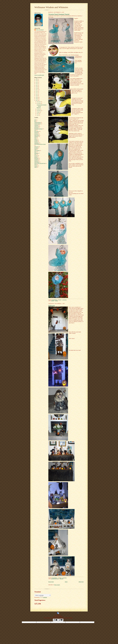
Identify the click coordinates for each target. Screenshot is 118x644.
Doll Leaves (37, 135)
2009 (37, 97)
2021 (37, 85)
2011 (37, 94)
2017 (37, 90)
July (38, 114)
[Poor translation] (61, 620)
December (39, 102)
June (38, 115)
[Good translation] (55, 620)
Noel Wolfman (40, 30)
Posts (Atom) (57, 585)
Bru (35, 121)
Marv (35, 152)
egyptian (36, 140)
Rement (36, 157)
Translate (43, 597)
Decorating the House (38, 129)
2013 (37, 91)
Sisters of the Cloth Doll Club (40, 163)
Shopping (36, 161)
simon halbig (37, 162)
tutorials (36, 166)
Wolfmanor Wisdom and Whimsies (51, 7)
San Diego (36, 159)
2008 (37, 99)
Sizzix (36, 165)
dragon (36, 139)
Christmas (36, 125)
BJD (35, 120)
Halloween (39, 108)
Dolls (35, 138)
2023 (37, 82)
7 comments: (64, 300)
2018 (37, 88)
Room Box (36, 158)
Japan (35, 149)
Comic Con (37, 126)
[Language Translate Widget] (43, 595)
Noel (35, 154)
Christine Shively (38, 124)
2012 (37, 93)
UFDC (36, 167)
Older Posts (81, 582)
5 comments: (64, 578)
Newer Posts (51, 582)
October (39, 109)
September (39, 111)
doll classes (37, 131)
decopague (36, 128)
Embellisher (37, 143)
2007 (37, 100)
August (38, 112)
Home (66, 582)
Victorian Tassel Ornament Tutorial (59, 14)
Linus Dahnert (37, 150)
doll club (36, 133)
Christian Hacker (38, 122)
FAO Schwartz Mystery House (40, 144)
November (39, 103)
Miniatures (36, 153)
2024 (37, 81)
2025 (37, 79)
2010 (37, 96)
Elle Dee (36, 142)
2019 (37, 87)
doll (35, 130)
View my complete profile (39, 75)
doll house (36, 134)
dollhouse (36, 136)
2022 (37, 84)
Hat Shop (36, 148)
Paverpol (36, 156)
